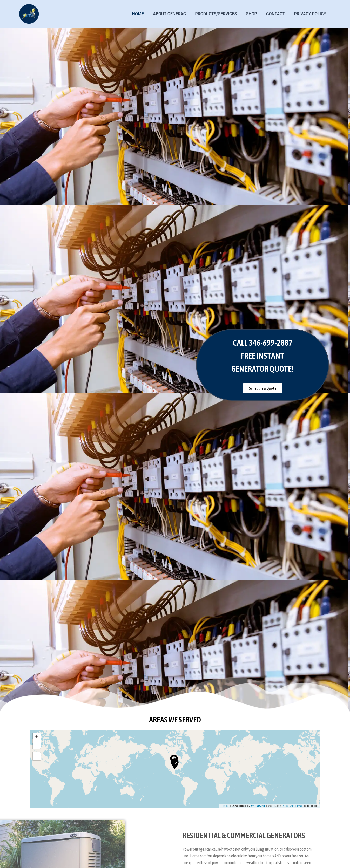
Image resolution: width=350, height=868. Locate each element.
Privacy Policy (311, 14)
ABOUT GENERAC (173, 14)
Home (143, 14)
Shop (254, 14)
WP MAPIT (258, 806)
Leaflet (225, 806)
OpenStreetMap (293, 806)
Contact (277, 14)
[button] (263, 388)
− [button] (37, 745)
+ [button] (37, 737)
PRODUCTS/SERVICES (219, 14)
